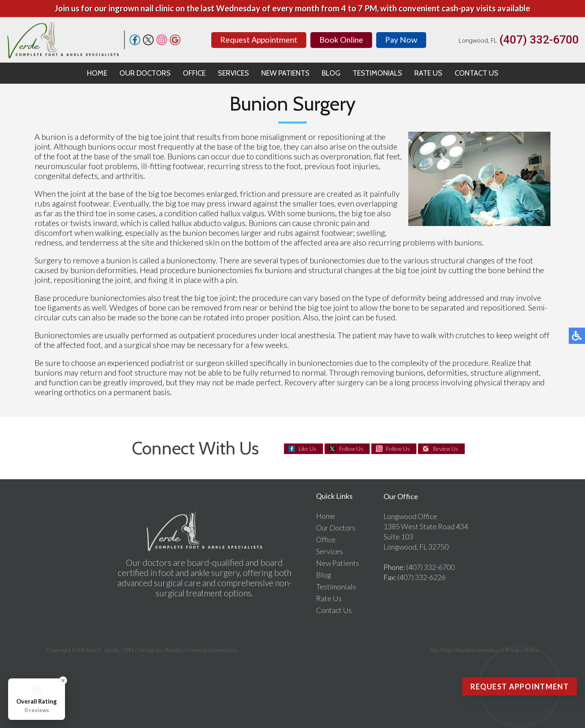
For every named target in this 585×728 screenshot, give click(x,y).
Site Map (441, 650)
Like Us (308, 449)
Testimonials (377, 73)
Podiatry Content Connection (201, 650)
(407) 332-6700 (539, 40)
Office (194, 73)
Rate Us (428, 73)
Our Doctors (145, 73)
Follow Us (351, 449)
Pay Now (404, 39)
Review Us (445, 449)
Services (233, 73)
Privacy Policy (522, 650)
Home (97, 73)
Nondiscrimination (478, 650)
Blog (331, 73)
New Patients (285, 73)
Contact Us (477, 73)
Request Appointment (258, 39)
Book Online (343, 39)
